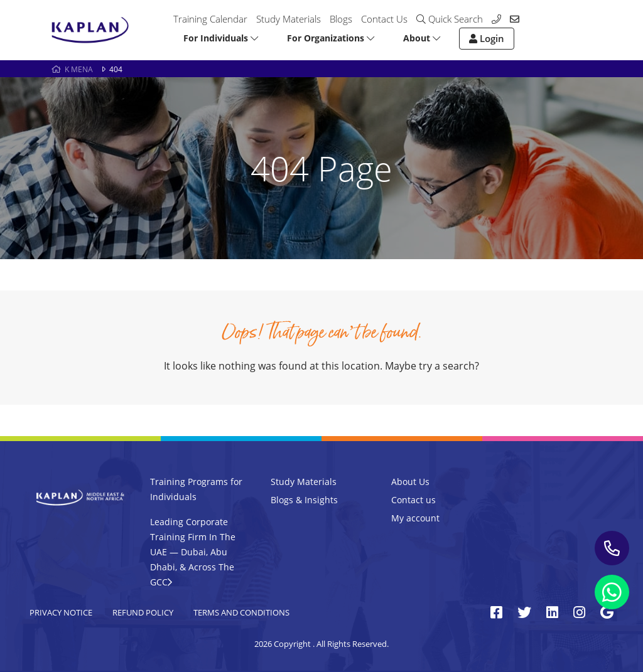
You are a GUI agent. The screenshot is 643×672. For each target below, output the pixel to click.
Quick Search (450, 19)
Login (487, 38)
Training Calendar (210, 19)
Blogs (341, 19)
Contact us (413, 500)
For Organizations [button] (331, 38)
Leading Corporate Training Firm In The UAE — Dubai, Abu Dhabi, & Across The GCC (193, 552)
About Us (410, 482)
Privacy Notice (61, 612)
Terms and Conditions (241, 612)
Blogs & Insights (304, 500)
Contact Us (384, 19)
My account (415, 518)
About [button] (422, 38)
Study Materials (289, 19)
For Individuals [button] (221, 38)
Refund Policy (143, 612)
